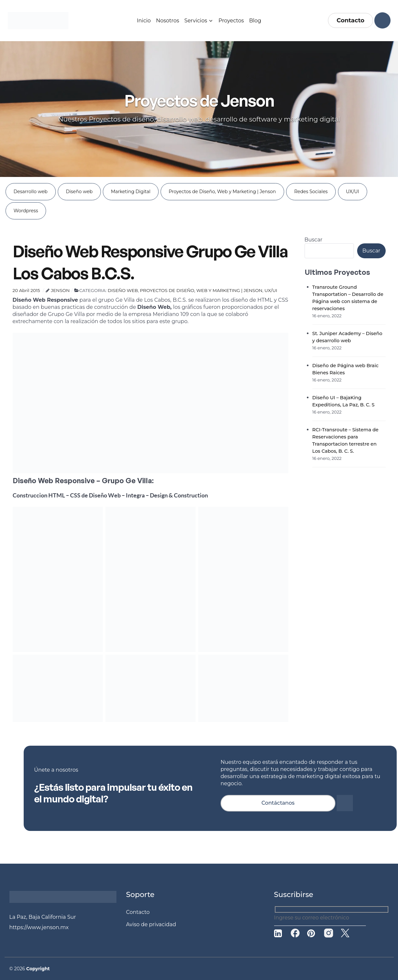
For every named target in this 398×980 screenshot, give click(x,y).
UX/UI (353, 192)
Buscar (314, 240)
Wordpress (26, 211)
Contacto (351, 20)
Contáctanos (278, 803)
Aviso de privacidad (151, 924)
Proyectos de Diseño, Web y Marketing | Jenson (222, 192)
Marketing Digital (131, 192)
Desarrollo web (31, 192)
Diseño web (79, 192)
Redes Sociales (311, 192)
